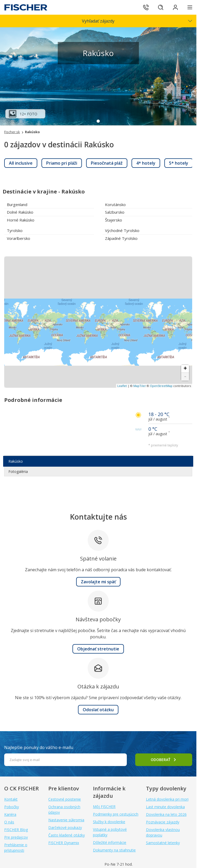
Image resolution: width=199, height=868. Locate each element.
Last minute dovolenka (165, 807)
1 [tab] (98, 121)
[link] (21, 163)
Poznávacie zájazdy (163, 822)
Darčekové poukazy (65, 827)
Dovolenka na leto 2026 (166, 814)
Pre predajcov (16, 837)
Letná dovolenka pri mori (167, 799)
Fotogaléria (18, 471)
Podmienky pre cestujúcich (116, 814)
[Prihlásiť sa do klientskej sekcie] (175, 7)
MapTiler (140, 386)
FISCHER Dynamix (64, 843)
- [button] (185, 377)
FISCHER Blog (16, 830)
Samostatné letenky (163, 843)
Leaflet (122, 386)
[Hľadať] (161, 7)
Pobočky (12, 807)
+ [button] (185, 369)
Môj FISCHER (104, 807)
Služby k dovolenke (109, 822)
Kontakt (11, 799)
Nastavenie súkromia (66, 820)
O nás (9, 822)
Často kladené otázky (67, 835)
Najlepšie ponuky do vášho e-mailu (39, 747)
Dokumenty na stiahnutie (114, 850)
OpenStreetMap (161, 386)
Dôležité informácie (110, 842)
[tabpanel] (98, 76)
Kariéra (10, 814)
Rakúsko (16, 461)
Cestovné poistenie (65, 799)
